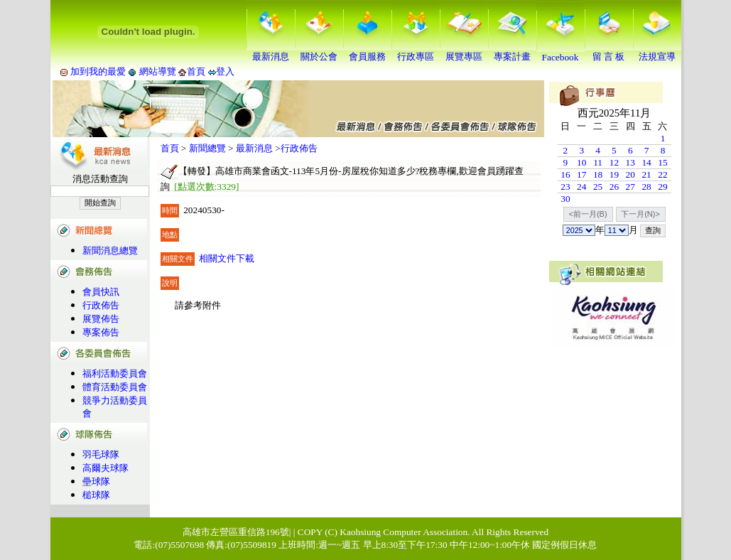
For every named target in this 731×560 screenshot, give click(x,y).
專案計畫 (512, 52)
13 (630, 162)
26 (614, 187)
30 (565, 199)
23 (565, 187)
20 (630, 174)
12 (614, 162)
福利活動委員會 (115, 373)
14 (646, 162)
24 (581, 187)
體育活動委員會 (115, 387)
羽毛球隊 (101, 454)
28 (646, 187)
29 (662, 187)
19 (614, 174)
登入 (225, 71)
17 (581, 174)
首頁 (196, 71)
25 (598, 187)
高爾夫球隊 (105, 468)
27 (630, 187)
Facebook (561, 53)
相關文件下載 (227, 258)
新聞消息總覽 (110, 251)
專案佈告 (101, 332)
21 (646, 174)
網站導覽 (157, 71)
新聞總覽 (207, 148)
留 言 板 (609, 52)
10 (581, 162)
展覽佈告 (101, 319)
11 (598, 162)
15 (662, 162)
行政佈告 (101, 305)
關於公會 (319, 52)
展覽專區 (464, 52)
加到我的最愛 (98, 71)
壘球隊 (96, 481)
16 (565, 174)
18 (598, 174)
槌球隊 (96, 495)
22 (662, 174)
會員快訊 (101, 292)
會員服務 (367, 52)
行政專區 (416, 52)
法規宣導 (657, 52)
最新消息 (271, 52)
